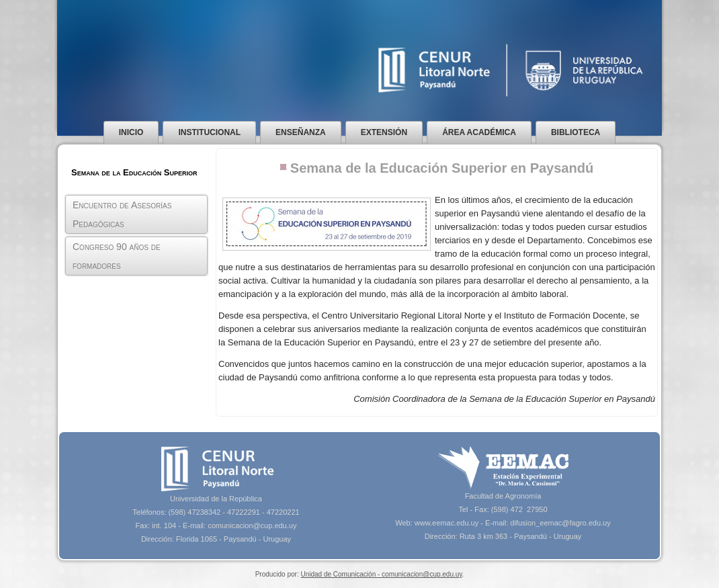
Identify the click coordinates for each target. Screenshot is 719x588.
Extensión (384, 132)
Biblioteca (576, 132)
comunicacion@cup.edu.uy (252, 526)
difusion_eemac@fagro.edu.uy (560, 523)
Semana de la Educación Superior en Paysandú (442, 168)
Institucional (209, 132)
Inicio (131, 132)
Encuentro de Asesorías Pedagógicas (122, 214)
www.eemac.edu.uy (447, 523)
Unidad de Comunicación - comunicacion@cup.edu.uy (381, 574)
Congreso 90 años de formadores (117, 256)
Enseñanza (301, 132)
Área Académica (479, 132)
